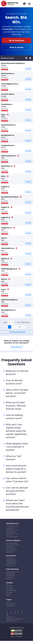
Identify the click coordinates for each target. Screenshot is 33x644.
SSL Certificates (10, 558)
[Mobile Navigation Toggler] (29, 4)
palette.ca (5, 258)
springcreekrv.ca (8, 135)
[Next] (23, 327)
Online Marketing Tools (12, 572)
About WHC (9, 587)
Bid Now (28, 69)
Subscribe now (17, 347)
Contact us (9, 594)
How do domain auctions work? (14, 382)
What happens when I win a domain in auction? (17, 447)
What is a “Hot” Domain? (14, 458)
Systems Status (10, 606)
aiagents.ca (6, 217)
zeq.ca (4, 289)
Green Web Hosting (11, 591)
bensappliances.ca (8, 310)
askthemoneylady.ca (9, 300)
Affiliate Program (11, 575)
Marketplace (9, 579)
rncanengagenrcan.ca (10, 84)
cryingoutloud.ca (8, 145)
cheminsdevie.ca (8, 248)
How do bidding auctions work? (14, 417)
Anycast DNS (10, 535)
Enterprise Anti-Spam (12, 562)
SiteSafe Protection (11, 560)
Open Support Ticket (12, 604)
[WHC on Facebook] (8, 613)
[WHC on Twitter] (12, 613)
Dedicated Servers (11, 531)
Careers (8, 596)
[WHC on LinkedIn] (15, 613)
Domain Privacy (10, 565)
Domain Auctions (11, 547)
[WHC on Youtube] (23, 613)
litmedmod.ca (7, 104)
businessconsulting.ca (10, 197)
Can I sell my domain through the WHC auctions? (17, 491)
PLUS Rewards (10, 577)
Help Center (9, 602)
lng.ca (4, 115)
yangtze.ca (5, 187)
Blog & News (9, 585)
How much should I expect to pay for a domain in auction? (16, 469)
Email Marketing (10, 574)
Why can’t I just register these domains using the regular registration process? (16, 431)
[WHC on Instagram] (19, 613)
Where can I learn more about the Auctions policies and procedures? (17, 505)
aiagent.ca (5, 207)
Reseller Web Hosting (12, 530)
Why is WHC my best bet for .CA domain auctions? (17, 393)
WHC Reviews (10, 589)
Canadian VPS (10, 528)
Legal (12, 636)
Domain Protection (11, 564)
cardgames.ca (7, 228)
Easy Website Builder (12, 550)
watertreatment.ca (9, 156)
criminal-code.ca (8, 94)
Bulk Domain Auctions (16, 332)
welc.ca (4, 238)
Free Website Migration (12, 537)
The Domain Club (11, 548)
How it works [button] (16, 47)
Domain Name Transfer (12, 545)
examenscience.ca (8, 125)
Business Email (10, 552)
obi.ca (4, 176)
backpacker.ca (7, 166)
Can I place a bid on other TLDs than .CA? (17, 480)
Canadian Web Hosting (12, 526)
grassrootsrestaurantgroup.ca (13, 63)
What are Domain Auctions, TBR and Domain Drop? (16, 406)
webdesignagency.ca (9, 269)
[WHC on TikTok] (8, 615)
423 (20, 327)
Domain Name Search (12, 543)
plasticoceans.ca (8, 73)
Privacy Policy (19, 636)
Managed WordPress (12, 533)
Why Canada (9, 592)
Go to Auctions (17, 40)
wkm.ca (4, 279)
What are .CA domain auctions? (17, 373)
